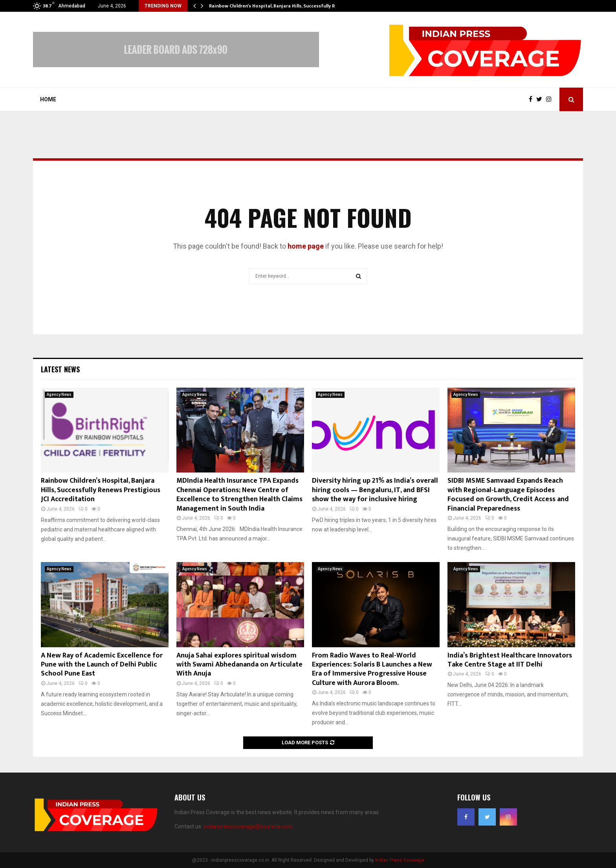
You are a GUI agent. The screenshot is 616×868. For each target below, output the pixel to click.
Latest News (60, 369)
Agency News (59, 395)
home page (306, 246)
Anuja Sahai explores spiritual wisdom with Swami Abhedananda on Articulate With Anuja (239, 665)
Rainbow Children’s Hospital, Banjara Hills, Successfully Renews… (281, 6)
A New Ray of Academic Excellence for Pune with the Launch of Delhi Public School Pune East (102, 665)
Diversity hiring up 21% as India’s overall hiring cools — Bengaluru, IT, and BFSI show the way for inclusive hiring (375, 490)
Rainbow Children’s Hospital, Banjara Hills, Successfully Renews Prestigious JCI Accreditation (101, 490)
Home (48, 99)
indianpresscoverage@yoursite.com (248, 826)
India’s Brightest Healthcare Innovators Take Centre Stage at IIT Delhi (510, 660)
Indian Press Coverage (400, 860)
